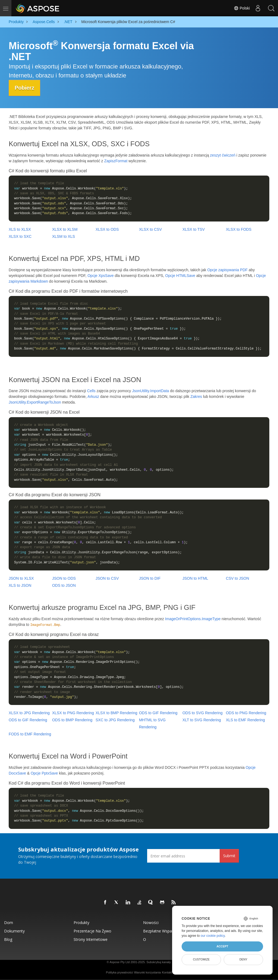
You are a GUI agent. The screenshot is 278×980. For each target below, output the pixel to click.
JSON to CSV (107, 578)
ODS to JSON (64, 585)
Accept (222, 946)
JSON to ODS (64, 578)
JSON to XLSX (21, 578)
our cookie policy (213, 936)
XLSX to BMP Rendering (116, 713)
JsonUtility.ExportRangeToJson (35, 402)
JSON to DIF (150, 578)
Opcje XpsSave (101, 275)
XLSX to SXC (20, 236)
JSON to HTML (195, 578)
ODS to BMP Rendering (72, 720)
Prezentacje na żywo (92, 931)
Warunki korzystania (148, 972)
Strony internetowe (91, 939)
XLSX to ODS (107, 229)
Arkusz (93, 397)
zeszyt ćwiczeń (223, 155)
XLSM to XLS (64, 236)
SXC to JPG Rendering (115, 720)
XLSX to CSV (150, 229)
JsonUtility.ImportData (150, 391)
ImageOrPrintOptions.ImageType (193, 619)
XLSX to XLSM (65, 229)
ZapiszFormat (116, 161)
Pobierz (25, 88)
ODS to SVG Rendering (203, 713)
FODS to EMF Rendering (30, 734)
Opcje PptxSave (44, 773)
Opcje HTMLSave (180, 275)
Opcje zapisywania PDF (227, 270)
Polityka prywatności (119, 972)
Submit (229, 856)
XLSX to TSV (194, 229)
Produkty (81, 922)
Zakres (196, 397)
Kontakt (167, 972)
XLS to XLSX (20, 229)
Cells (91, 391)
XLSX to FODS (239, 229)
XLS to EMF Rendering (245, 720)
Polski (241, 8)
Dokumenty (14, 931)
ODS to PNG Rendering (246, 713)
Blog (8, 939)
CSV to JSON (238, 578)
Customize (201, 959)
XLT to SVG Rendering (202, 720)
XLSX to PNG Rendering (73, 713)
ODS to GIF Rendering (158, 713)
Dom (9, 922)
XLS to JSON (20, 585)
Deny (243, 959)
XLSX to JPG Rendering (29, 713)
